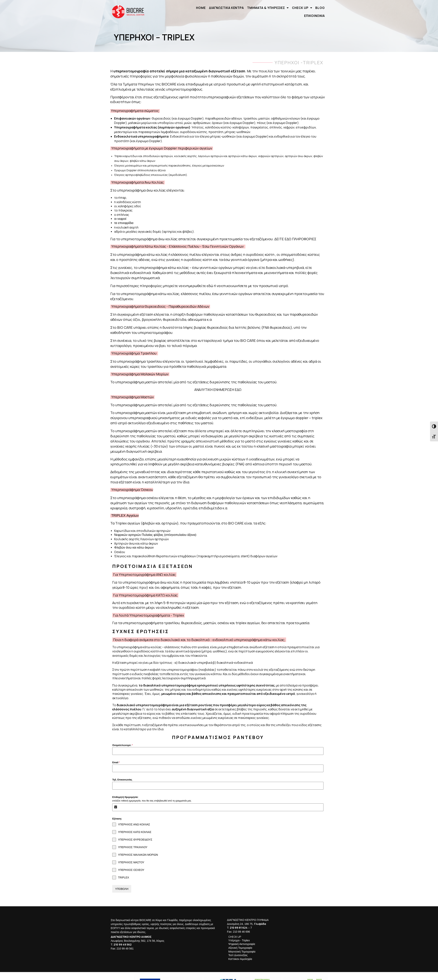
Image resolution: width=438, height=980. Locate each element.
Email (116, 757)
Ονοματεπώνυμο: (122, 740)
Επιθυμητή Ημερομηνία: (125, 792)
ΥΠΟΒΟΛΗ (121, 884)
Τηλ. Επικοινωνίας (122, 775)
